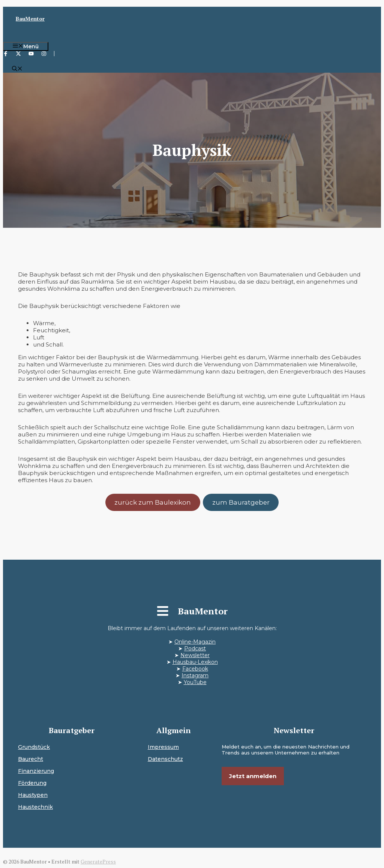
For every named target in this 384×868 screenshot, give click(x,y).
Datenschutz (165, 759)
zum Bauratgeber (241, 502)
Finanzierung (36, 771)
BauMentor (30, 19)
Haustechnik (35, 807)
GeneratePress (98, 861)
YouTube (195, 682)
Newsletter (195, 655)
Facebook (195, 669)
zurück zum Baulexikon (153, 502)
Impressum (163, 747)
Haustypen (33, 795)
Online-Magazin (195, 642)
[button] (17, 69)
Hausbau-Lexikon (195, 662)
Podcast (195, 648)
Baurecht (31, 759)
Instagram (195, 675)
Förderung (32, 783)
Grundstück (34, 747)
